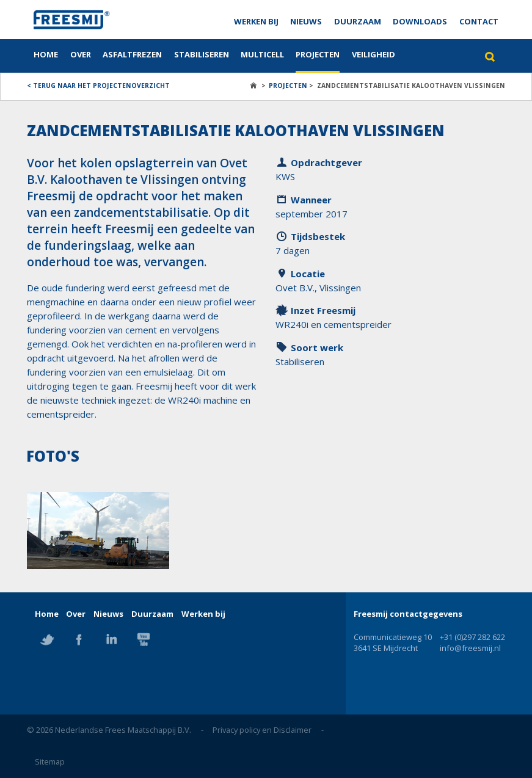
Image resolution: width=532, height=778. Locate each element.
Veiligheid (373, 54)
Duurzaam (358, 21)
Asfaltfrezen (132, 54)
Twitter (47, 639)
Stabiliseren (202, 54)
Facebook (79, 639)
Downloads (420, 21)
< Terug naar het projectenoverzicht (98, 85)
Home (46, 54)
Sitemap (50, 762)
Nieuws (306, 21)
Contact (479, 21)
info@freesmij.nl (470, 648)
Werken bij (256, 21)
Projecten (318, 54)
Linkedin (111, 639)
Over (81, 54)
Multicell (262, 54)
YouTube (144, 639)
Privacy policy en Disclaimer (262, 730)
